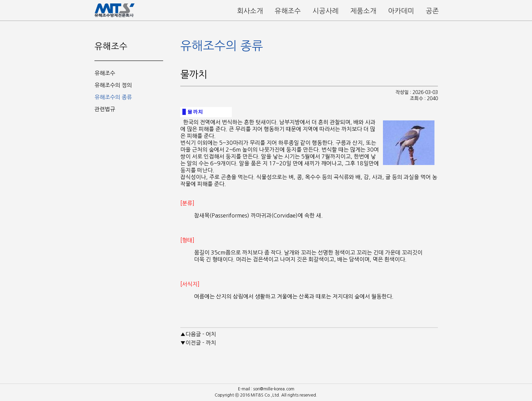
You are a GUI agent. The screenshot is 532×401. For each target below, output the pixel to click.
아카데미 (401, 11)
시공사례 (326, 11)
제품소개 (363, 11)
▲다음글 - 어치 (198, 334)
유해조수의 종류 (113, 97)
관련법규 (105, 109)
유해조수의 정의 (113, 85)
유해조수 (288, 11)
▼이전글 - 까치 (198, 343)
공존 (432, 11)
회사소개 (250, 11)
